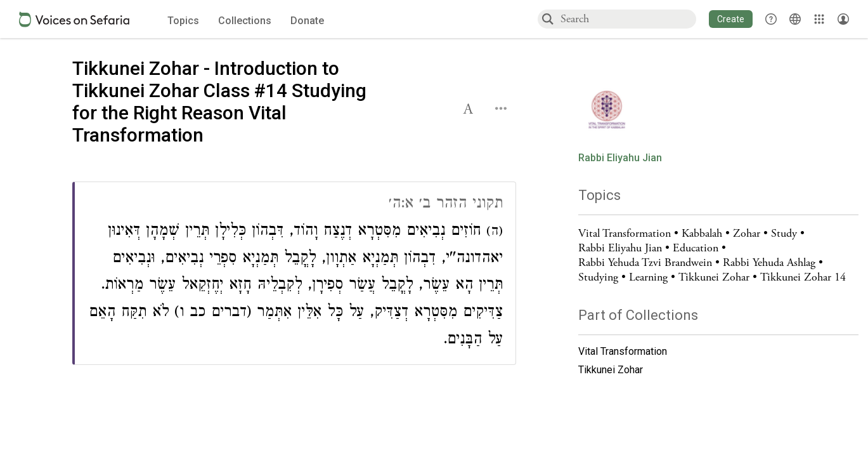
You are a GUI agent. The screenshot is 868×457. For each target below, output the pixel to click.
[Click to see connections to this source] (295, 274)
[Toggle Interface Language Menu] (795, 19)
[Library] (819, 19)
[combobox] (628, 19)
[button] (731, 19)
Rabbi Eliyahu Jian (620, 158)
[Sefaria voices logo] (74, 19)
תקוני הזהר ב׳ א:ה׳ (446, 205)
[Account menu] (843, 19)
